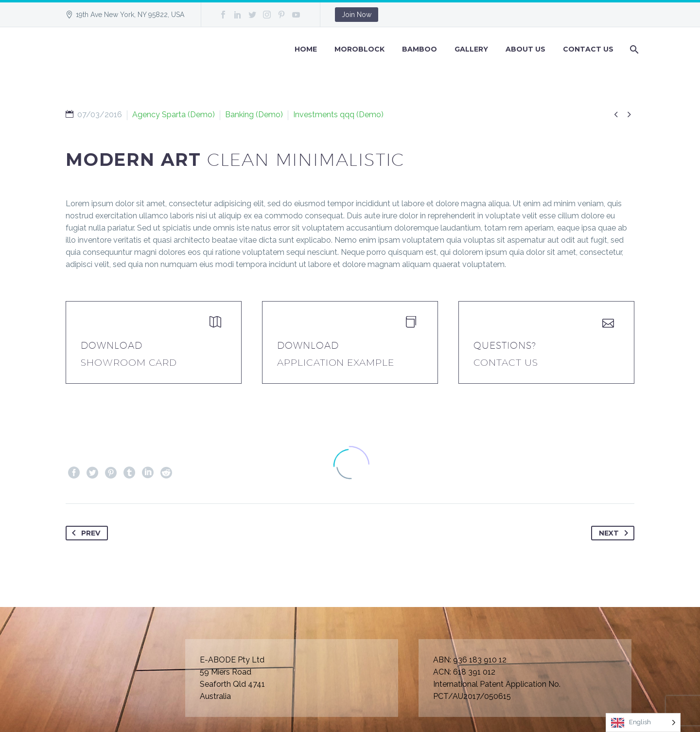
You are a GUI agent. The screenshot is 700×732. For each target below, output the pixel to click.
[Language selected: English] (643, 723)
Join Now (357, 15)
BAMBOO (420, 49)
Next (615, 533)
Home (306, 49)
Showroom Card (129, 363)
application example (336, 363)
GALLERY (471, 49)
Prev (84, 533)
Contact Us (588, 49)
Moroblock (359, 49)
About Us (525, 49)
